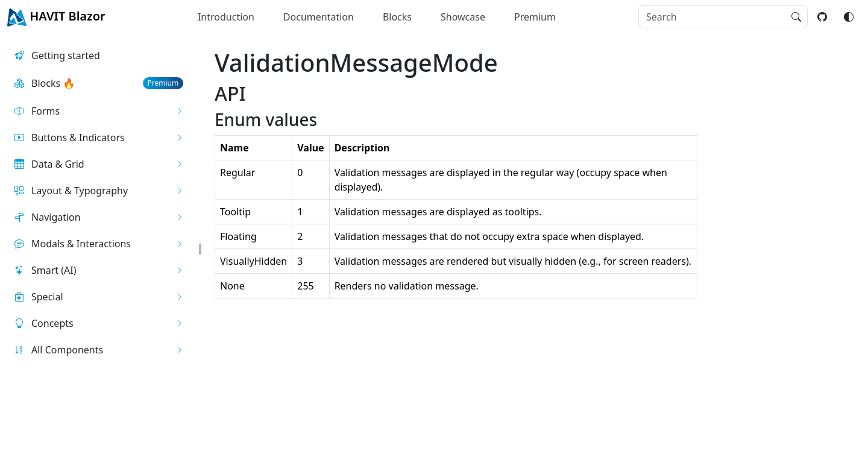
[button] (99, 111)
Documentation (319, 17)
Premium (535, 17)
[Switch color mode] (849, 17)
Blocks (397, 17)
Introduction (226, 17)
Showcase (463, 17)
